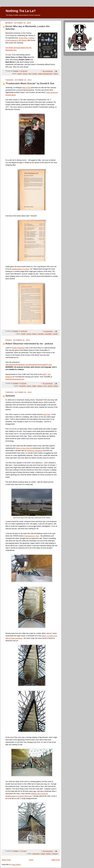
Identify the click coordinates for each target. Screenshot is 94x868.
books (20, 74)
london (35, 74)
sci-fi (45, 386)
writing (56, 74)
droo (30, 74)
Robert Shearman (18, 348)
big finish (23, 386)
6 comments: (49, 331)
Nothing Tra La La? (21, 11)
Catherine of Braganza (35, 451)
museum (55, 854)
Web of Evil (26, 88)
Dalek (34, 386)
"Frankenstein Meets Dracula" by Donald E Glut (30, 83)
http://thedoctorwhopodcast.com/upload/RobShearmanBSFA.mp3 (29, 365)
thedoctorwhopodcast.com (15, 379)
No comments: (48, 71)
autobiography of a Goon (21, 269)
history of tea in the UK (24, 448)
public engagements (45, 74)
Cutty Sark (47, 414)
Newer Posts (6, 860)
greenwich (36, 854)
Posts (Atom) (16, 865)
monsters (41, 334)
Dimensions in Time (32, 536)
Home (31, 860)
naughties (48, 334)
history (34, 334)
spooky (55, 334)
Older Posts (56, 860)
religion (40, 386)
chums (25, 74)
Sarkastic (10, 396)
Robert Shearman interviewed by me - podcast (29, 344)
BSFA (44, 374)
